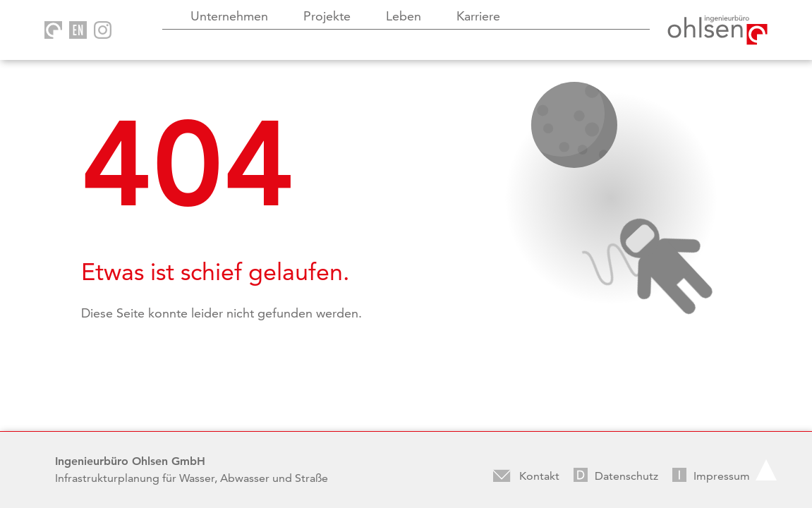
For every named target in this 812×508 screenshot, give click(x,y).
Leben (404, 16)
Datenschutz (626, 476)
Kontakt (539, 476)
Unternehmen (229, 16)
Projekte (327, 16)
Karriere (478, 16)
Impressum (722, 476)
